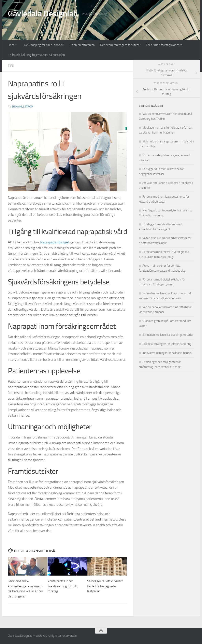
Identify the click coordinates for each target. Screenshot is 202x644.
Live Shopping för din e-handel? (43, 45)
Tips (11, 66)
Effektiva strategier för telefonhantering (167, 344)
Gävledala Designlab (43, 14)
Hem (11, 45)
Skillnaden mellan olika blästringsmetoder (168, 335)
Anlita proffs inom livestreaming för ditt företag (63, 586)
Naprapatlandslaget (55, 242)
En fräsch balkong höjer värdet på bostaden (36, 55)
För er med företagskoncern (164, 45)
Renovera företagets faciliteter (120, 45)
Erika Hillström (22, 107)
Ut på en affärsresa (82, 45)
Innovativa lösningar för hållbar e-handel (167, 353)
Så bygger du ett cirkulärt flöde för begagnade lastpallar (105, 586)
